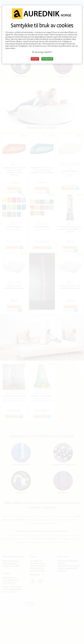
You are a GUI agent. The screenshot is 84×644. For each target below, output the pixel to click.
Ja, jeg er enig (47, 59)
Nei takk (35, 59)
